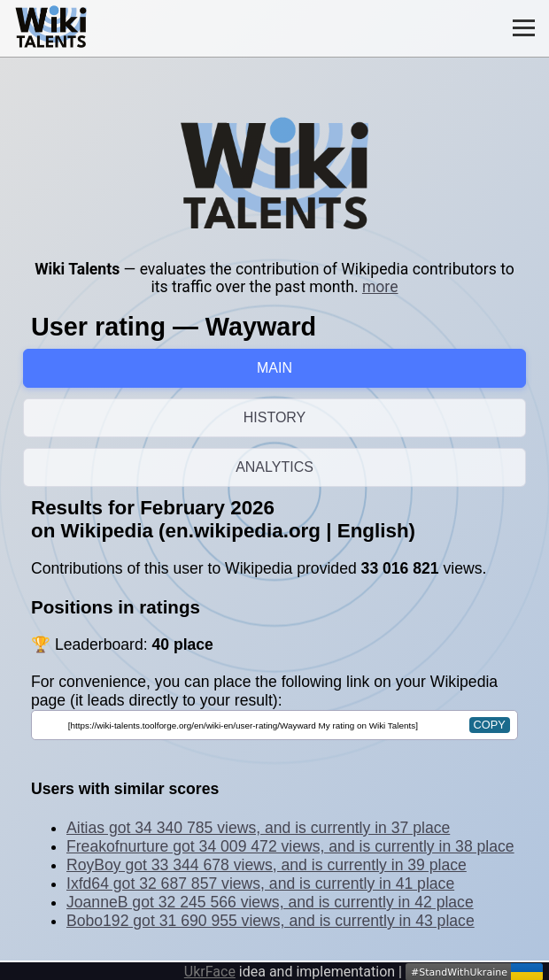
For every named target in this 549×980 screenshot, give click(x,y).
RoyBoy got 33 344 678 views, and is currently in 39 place (267, 865)
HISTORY (275, 417)
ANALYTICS (274, 467)
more (380, 287)
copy (490, 725)
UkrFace (210, 972)
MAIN (274, 368)
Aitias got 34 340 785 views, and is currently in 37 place (258, 828)
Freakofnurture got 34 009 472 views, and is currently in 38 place (290, 846)
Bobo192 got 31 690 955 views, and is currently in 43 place (271, 921)
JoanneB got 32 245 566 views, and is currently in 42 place (270, 902)
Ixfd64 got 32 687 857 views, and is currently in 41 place (260, 884)
